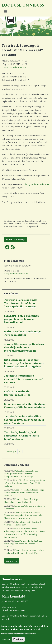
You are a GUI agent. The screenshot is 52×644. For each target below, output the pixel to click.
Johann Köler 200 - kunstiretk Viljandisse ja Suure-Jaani (23, 523)
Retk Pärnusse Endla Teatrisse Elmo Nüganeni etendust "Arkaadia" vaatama (23, 544)
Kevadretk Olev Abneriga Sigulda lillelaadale (24, 507)
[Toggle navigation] (6, 12)
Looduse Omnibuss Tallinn (14, 67)
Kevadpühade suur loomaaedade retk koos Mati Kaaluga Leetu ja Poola (24, 552)
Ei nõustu (18, 641)
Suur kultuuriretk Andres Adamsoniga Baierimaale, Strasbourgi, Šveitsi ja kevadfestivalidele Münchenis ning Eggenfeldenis (25, 533)
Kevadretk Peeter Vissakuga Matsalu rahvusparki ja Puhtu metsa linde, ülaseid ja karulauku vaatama (23, 515)
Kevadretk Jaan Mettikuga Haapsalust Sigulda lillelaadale (21, 500)
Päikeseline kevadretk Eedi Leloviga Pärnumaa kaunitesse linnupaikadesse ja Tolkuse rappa (21, 474)
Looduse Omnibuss (23, 5)
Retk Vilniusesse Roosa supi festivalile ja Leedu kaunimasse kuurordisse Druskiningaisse (24, 363)
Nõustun (6, 641)
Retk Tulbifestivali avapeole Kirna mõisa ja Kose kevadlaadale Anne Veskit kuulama (24, 483)
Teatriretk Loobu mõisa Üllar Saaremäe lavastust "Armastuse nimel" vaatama (24, 420)
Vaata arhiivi (12, 561)
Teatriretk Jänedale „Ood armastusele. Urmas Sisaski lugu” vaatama (22, 436)
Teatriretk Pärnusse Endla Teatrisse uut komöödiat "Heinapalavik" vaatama (21, 303)
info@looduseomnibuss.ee (16, 273)
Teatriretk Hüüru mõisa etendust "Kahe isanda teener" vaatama (24, 379)
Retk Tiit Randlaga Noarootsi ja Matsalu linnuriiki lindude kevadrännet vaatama (24, 492)
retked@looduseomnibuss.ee (36, 184)
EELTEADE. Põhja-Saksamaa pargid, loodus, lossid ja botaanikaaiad (21, 319)
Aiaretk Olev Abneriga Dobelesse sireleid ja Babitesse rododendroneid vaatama (24, 347)
